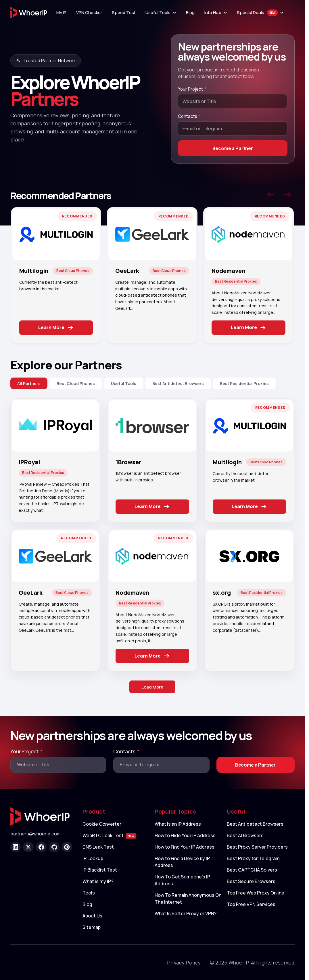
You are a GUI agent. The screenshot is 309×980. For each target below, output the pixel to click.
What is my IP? (98, 882)
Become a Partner (233, 148)
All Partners (29, 383)
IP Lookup (93, 860)
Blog (87, 905)
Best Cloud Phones (76, 383)
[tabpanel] (56, 275)
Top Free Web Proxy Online (256, 894)
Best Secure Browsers (251, 882)
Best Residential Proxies (244, 383)
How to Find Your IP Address (185, 848)
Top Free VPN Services (251, 905)
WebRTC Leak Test (109, 837)
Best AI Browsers (245, 837)
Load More (152, 687)
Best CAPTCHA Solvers (252, 871)
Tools (89, 894)
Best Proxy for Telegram (253, 860)
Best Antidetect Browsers (178, 383)
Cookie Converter (102, 825)
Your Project (190, 89)
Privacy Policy (184, 964)
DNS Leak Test (98, 848)
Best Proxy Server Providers (257, 848)
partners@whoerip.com (35, 835)
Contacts (188, 116)
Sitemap (92, 928)
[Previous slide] (270, 195)
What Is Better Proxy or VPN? (186, 915)
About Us (92, 917)
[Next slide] (288, 195)
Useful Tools (124, 383)
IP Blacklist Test (100, 871)
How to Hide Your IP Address (185, 837)
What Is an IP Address (178, 825)
